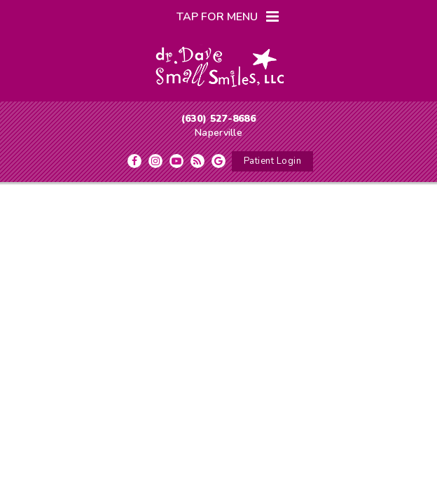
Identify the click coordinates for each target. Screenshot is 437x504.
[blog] (197, 161)
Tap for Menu (228, 17)
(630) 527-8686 (218, 119)
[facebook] (134, 161)
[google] (218, 161)
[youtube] (176, 161)
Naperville (218, 133)
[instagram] (155, 161)
